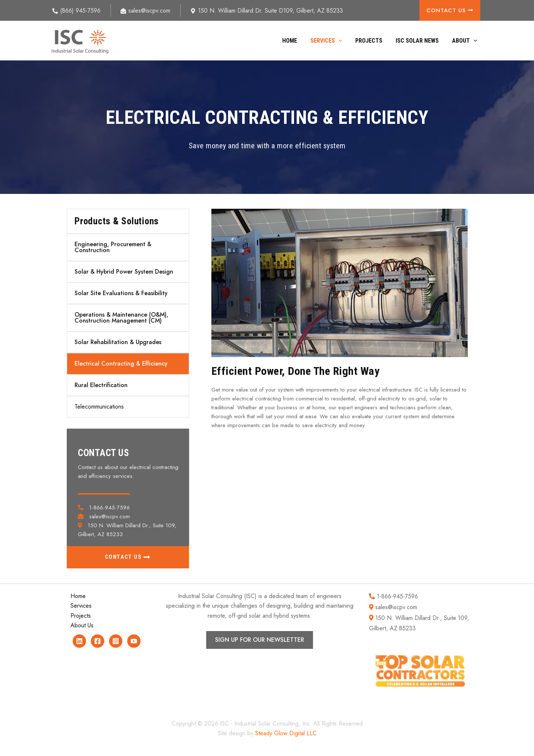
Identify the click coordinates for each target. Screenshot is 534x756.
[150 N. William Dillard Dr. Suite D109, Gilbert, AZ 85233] (267, 11)
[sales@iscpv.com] (146, 11)
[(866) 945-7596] (77, 11)
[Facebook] (98, 641)
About (465, 41)
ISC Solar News (419, 41)
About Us (82, 625)
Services (332, 41)
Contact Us (450, 10)
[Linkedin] (79, 641)
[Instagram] (116, 641)
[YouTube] (134, 641)
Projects (373, 41)
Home (296, 41)
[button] (344, 41)
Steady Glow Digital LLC (286, 733)
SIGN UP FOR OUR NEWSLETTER (260, 640)
